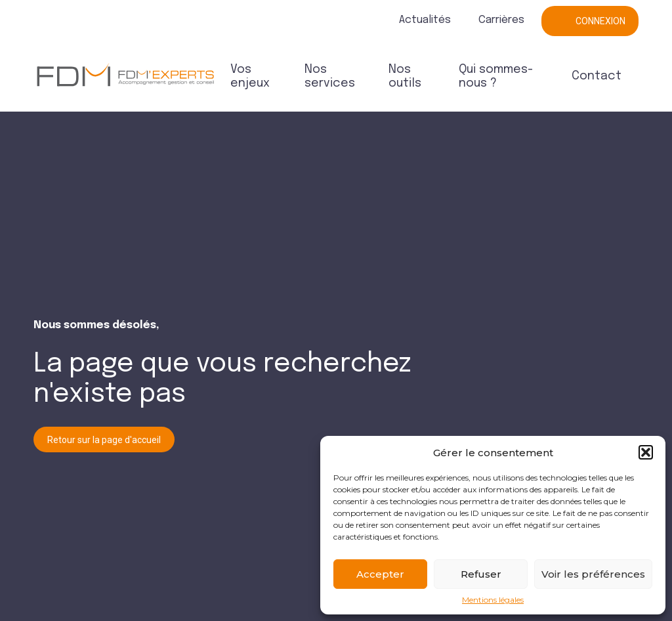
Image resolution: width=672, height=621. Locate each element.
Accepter (380, 574)
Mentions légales (493, 600)
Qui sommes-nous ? (496, 76)
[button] (646, 452)
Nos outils (405, 76)
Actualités (425, 20)
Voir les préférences (593, 574)
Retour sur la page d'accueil (104, 440)
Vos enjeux (250, 76)
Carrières (501, 20)
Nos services (330, 76)
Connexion (600, 21)
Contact (597, 76)
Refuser (481, 574)
